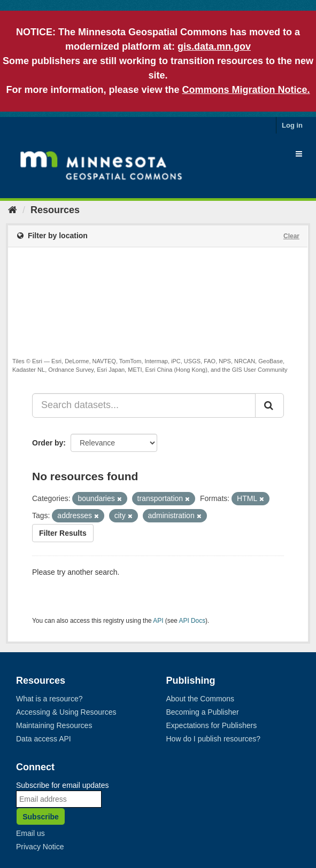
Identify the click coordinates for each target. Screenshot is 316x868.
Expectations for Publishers (212, 725)
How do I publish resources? (214, 739)
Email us (30, 833)
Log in (292, 125)
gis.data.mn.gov (214, 46)
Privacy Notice (40, 847)
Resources (55, 210)
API (158, 621)
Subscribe (41, 817)
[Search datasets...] (144, 405)
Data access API (44, 739)
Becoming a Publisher (203, 712)
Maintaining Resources (54, 725)
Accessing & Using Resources (66, 712)
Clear (291, 236)
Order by (48, 443)
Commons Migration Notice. (246, 90)
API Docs (192, 621)
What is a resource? (49, 699)
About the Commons (201, 699)
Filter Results (63, 533)
